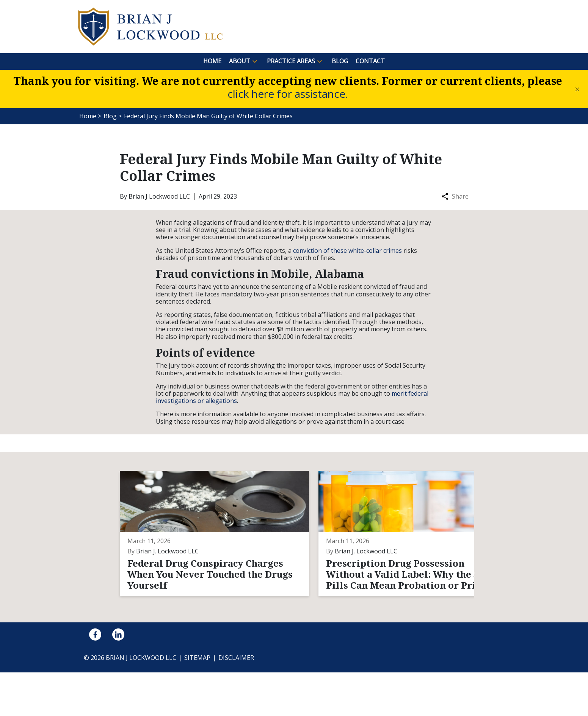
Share (455, 197)
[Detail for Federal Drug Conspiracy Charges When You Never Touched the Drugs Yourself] (180, 555)
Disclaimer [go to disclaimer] (236, 702)
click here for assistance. (288, 94)
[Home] (212, 61)
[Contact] (370, 61)
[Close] (577, 89)
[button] (255, 61)
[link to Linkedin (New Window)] (118, 678)
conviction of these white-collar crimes (347, 251)
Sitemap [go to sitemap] (197, 702)
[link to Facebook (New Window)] (95, 678)
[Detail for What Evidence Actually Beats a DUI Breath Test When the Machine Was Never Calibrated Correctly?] (418, 555)
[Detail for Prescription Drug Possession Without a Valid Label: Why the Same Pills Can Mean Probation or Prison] (299, 555)
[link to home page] (150, 26)
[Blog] (340, 61)
